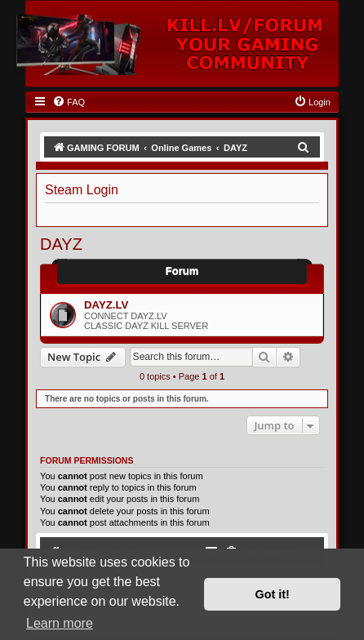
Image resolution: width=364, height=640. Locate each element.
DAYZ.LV (106, 305)
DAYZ (61, 244)
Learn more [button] (60, 623)
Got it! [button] (273, 594)
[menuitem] (69, 102)
